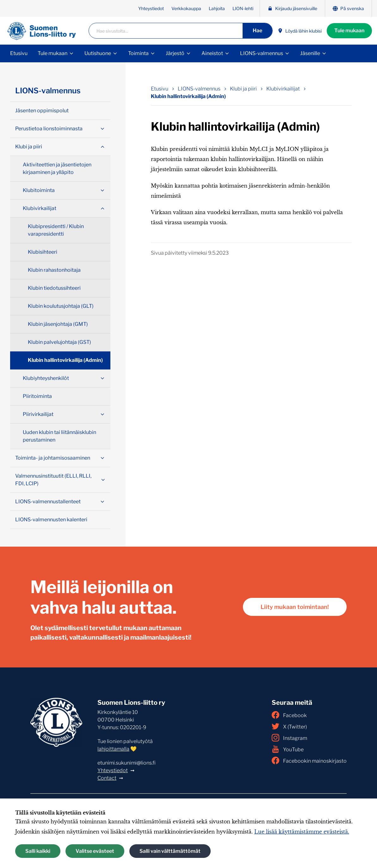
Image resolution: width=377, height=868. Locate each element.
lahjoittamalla (113, 749)
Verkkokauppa (186, 8)
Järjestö (175, 53)
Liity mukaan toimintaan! (295, 607)
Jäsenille (310, 53)
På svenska (348, 8)
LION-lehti (243, 8)
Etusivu (19, 53)
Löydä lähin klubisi (300, 31)
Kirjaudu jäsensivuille (292, 8)
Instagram (289, 738)
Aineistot (212, 53)
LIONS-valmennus (262, 53)
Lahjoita (217, 8)
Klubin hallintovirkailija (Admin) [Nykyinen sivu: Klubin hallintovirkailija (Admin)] (188, 96)
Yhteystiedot (151, 8)
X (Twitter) (289, 726)
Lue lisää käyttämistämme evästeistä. (302, 832)
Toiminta (138, 53)
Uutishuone (98, 53)
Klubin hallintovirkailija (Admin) (65, 360)
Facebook (289, 715)
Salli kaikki (38, 851)
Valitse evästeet (95, 851)
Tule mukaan (349, 31)
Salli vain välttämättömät (170, 851)
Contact (107, 778)
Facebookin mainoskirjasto (309, 760)
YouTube (288, 749)
